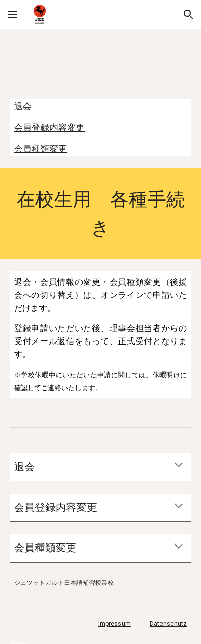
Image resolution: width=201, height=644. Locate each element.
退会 (23, 106)
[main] (100, 214)
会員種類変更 (41, 149)
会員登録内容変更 (49, 127)
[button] (12, 14)
